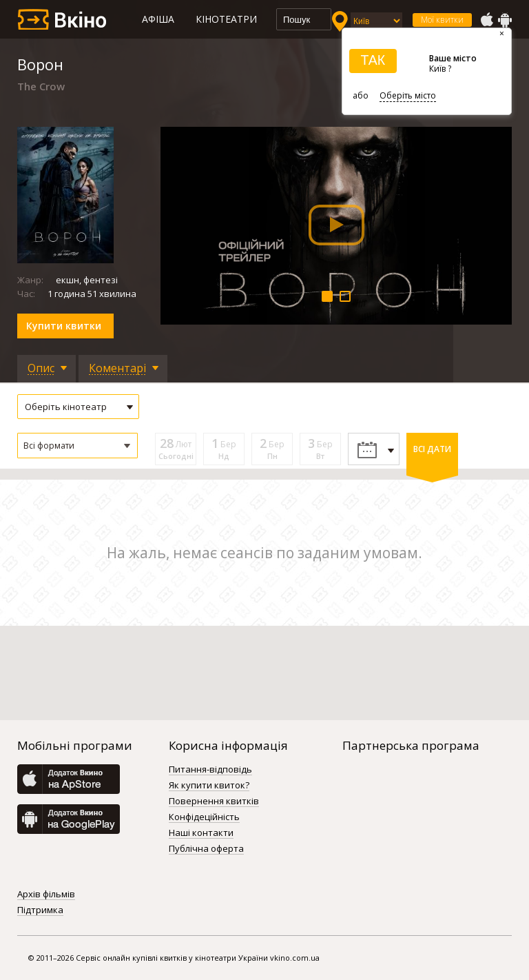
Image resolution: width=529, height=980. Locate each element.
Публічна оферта (206, 849)
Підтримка (40, 910)
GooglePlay (505, 20)
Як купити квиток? (209, 786)
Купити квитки (64, 326)
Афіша (158, 19)
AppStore (486, 20)
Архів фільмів (46, 895)
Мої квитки (442, 20)
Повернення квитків (214, 802)
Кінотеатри (226, 19)
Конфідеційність (204, 817)
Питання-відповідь (210, 770)
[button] (77, 446)
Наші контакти (201, 833)
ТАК (373, 60)
